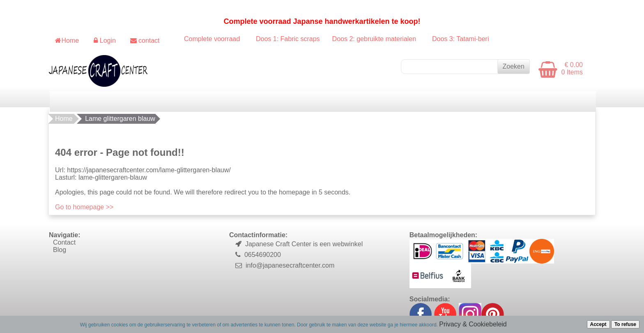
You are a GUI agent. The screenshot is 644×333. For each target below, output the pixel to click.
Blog (60, 250)
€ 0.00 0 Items (572, 68)
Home (64, 119)
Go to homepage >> (84, 207)
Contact (64, 242)
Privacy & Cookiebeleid (473, 324)
